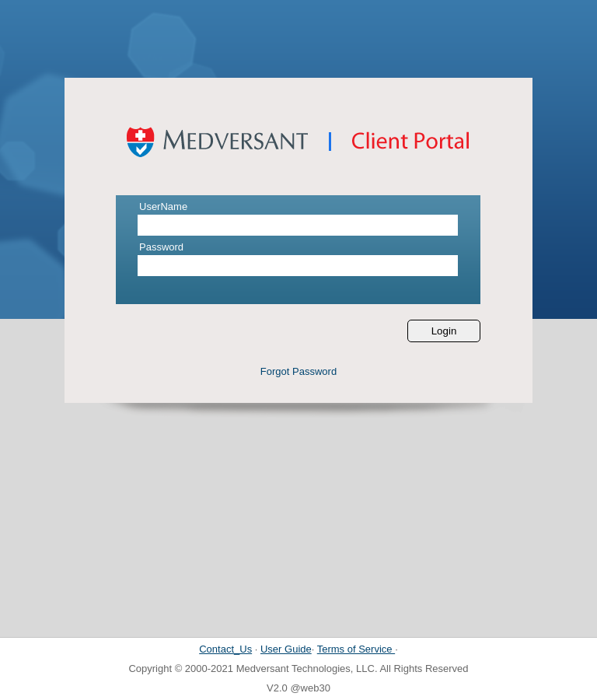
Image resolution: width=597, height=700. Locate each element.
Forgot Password (298, 371)
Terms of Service (356, 649)
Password (161, 247)
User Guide (286, 649)
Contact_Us (225, 649)
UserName (163, 206)
